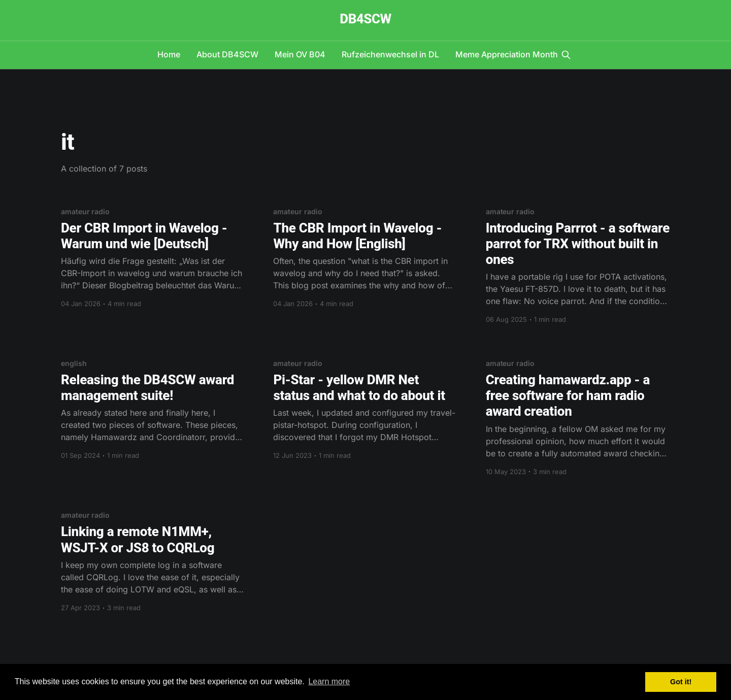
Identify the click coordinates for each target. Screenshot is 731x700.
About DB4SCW (227, 54)
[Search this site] (566, 55)
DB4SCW (365, 19)
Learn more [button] (329, 681)
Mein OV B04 (300, 54)
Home (169, 54)
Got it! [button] (681, 682)
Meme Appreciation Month (507, 54)
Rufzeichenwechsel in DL (390, 54)
